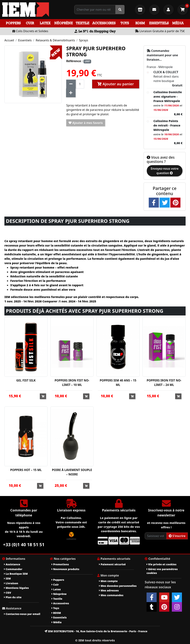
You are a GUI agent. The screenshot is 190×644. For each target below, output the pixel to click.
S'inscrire (177, 536)
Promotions (60, 564)
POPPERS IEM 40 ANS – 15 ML (118, 383)
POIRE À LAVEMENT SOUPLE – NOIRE (72, 472)
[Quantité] (80, 84)
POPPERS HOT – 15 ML (26, 470)
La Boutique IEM (16, 574)
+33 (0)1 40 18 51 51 (24, 544)
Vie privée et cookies (161, 564)
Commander (13, 569)
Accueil (9, 40)
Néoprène (64, 23)
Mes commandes (111, 595)
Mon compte (108, 581)
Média (178, 23)
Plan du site (13, 597)
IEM (7, 578)
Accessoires (104, 23)
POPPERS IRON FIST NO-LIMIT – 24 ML (164, 383)
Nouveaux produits (65, 569)
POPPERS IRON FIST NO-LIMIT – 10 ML (72, 383)
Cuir (30, 23)
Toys (125, 23)
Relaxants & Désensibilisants (55, 40)
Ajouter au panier (116, 84)
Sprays (84, 40)
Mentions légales (16, 588)
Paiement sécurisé (112, 564)
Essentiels (159, 23)
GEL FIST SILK (26, 380)
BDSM (140, 23)
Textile (83, 23)
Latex (45, 23)
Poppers (13, 23)
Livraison (11, 583)
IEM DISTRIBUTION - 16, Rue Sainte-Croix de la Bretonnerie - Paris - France (96, 631)
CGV (8, 593)
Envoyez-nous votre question (165, 171)
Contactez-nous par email (22, 614)
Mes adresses (109, 590)
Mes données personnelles (118, 586)
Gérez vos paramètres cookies (162, 571)
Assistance (12, 564)
